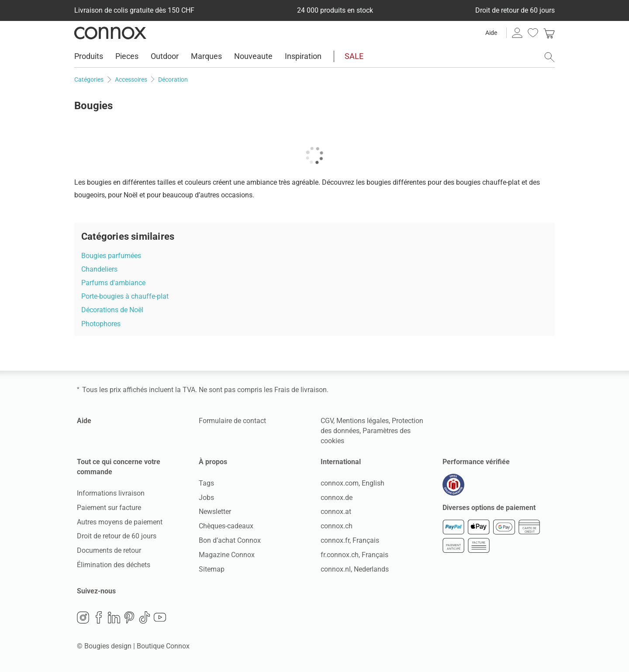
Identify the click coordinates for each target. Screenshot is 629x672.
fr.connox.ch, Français (354, 555)
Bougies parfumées (111, 256)
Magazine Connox (227, 555)
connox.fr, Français (350, 540)
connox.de (337, 498)
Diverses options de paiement (489, 508)
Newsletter (215, 512)
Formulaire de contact (232, 421)
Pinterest (129, 617)
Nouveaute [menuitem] (253, 56)
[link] (549, 33)
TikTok (145, 617)
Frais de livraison (301, 390)
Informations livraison (111, 493)
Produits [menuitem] (89, 56)
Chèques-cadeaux (226, 526)
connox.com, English (353, 483)
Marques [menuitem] (206, 56)
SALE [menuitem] (354, 56)
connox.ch (337, 526)
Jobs (206, 498)
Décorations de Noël (112, 310)
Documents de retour (109, 550)
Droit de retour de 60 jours (117, 536)
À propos (213, 462)
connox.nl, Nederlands (355, 569)
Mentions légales (363, 421)
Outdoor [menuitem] (165, 56)
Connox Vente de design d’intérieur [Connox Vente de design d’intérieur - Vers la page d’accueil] (110, 33)
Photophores (101, 324)
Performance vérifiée (476, 462)
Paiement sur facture (109, 508)
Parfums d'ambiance (113, 283)
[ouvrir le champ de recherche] (550, 57)
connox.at (336, 512)
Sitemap (212, 569)
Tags (206, 483)
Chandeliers (99, 269)
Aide (491, 33)
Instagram (83, 617)
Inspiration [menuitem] (303, 56)
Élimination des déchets (114, 565)
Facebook (99, 617)
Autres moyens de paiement (120, 522)
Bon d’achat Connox (230, 540)
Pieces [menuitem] (127, 56)
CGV (327, 421)
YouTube (160, 617)
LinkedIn (114, 617)
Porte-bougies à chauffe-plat (125, 296)
